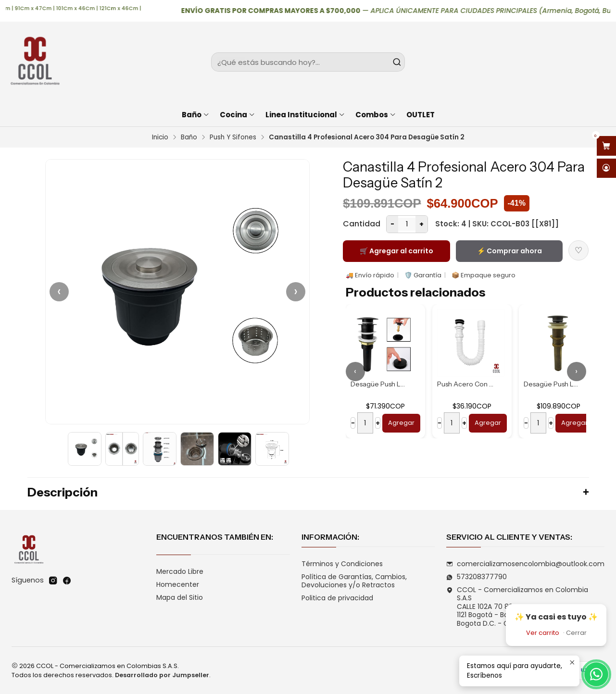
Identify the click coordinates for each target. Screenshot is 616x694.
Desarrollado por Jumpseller (162, 675)
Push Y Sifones (233, 137)
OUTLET (421, 115)
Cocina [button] (238, 115)
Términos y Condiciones (342, 564)
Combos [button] (376, 115)
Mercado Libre (180, 571)
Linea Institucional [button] (305, 115)
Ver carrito (543, 633)
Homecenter (178, 584)
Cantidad (362, 224)
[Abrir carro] (606, 146)
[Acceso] (606, 168)
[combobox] (308, 62)
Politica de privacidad (337, 598)
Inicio (160, 137)
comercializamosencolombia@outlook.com (525, 564)
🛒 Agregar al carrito (396, 251)
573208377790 (477, 577)
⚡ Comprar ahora (509, 251)
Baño (189, 137)
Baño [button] (196, 115)
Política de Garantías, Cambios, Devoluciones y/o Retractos (354, 581)
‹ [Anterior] (59, 291)
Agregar (401, 423)
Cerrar (576, 633)
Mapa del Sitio (180, 597)
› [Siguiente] (296, 291)
